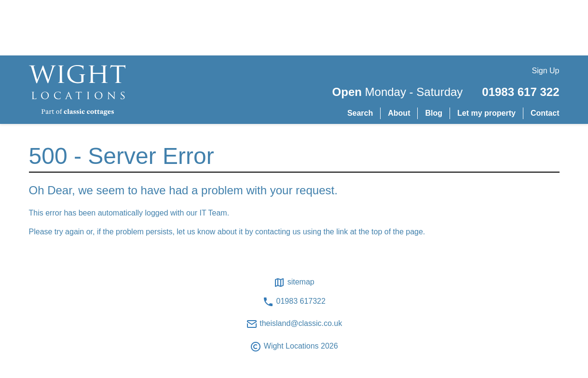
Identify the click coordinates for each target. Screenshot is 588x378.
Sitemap (294, 283)
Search (360, 113)
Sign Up (546, 71)
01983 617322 (294, 302)
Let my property (486, 113)
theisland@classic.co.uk (294, 324)
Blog (434, 113)
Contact (545, 113)
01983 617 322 (520, 92)
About (399, 113)
